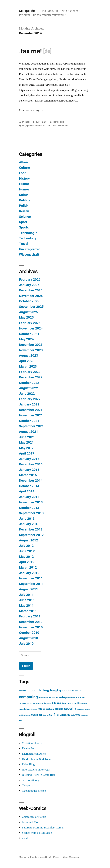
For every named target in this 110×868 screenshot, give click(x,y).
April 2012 (27, 562)
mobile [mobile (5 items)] (77, 703)
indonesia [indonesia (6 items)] (38, 703)
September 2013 (31, 513)
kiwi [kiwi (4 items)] (59, 703)
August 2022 (29, 388)
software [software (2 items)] (87, 709)
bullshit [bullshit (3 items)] (71, 691)
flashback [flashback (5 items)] (72, 697)
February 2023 (30, 372)
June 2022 (27, 394)
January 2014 (29, 497)
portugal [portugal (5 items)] (50, 709)
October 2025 (29, 301)
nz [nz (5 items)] (44, 709)
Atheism (25, 162)
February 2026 (30, 279)
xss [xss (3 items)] (20, 720)
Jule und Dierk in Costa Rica (39, 775)
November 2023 (31, 350)
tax (44, 126)
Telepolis (27, 785)
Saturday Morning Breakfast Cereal (43, 828)
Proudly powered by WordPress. (45, 857)
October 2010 (29, 633)
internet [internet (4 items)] (48, 703)
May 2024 (26, 339)
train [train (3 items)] (73, 715)
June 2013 (27, 519)
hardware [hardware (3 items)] (23, 703)
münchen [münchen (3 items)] (33, 709)
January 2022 (29, 404)
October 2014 (29, 486)
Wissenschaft (29, 254)
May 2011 (26, 605)
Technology (28, 238)
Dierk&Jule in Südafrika (36, 759)
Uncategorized (30, 249)
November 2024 (31, 328)
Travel (24, 244)
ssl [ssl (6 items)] (40, 715)
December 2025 (31, 290)
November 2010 (31, 627)
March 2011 (28, 611)
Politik (24, 206)
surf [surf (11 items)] (52, 715)
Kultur (24, 195)
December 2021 (31, 410)
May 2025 (26, 317)
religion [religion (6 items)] (59, 709)
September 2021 (31, 426)
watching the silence (34, 791)
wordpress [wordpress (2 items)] (84, 715)
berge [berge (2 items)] (36, 691)
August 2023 (29, 355)
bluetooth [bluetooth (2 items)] (65, 691)
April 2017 (27, 453)
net (24, 126)
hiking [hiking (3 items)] (29, 703)
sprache (30, 126)
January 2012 (29, 573)
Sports (24, 227)
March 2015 (28, 475)
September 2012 (31, 535)
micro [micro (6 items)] (70, 703)
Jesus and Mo (30, 822)
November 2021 (31, 415)
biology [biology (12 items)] (44, 690)
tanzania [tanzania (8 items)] (65, 715)
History (24, 179)
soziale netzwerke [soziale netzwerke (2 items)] (25, 715)
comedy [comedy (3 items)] (78, 691)
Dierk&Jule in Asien (34, 754)
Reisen (24, 211)
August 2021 (29, 432)
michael (26, 122)
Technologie (58, 122)
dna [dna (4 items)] (54, 698)
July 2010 (26, 644)
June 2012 (27, 551)
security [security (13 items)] (70, 709)
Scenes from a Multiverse (37, 833)
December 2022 (31, 377)
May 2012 (26, 557)
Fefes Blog (28, 764)
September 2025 (31, 307)
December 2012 (31, 529)
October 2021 (29, 421)
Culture (24, 168)
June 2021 (27, 437)
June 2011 (27, 600)
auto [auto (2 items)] (32, 691)
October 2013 (29, 508)
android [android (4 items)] (23, 691)
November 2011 (31, 578)
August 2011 (29, 589)
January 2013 (29, 524)
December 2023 (31, 345)
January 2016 (29, 470)
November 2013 (31, 502)
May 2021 (26, 442)
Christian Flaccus (32, 743)
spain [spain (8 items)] (35, 715)
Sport (23, 222)
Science (25, 217)
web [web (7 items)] (78, 715)
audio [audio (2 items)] (28, 691)
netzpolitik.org (31, 780)
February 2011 (30, 616)
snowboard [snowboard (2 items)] (80, 709)
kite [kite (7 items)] (54, 703)
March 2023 (28, 366)
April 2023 (27, 361)
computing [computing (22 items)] (28, 697)
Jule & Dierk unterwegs (36, 770)
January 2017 (29, 459)
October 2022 (29, 383)
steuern (38, 126)
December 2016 (31, 464)
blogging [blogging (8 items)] (56, 691)
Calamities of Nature (34, 817)
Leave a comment (60, 126)
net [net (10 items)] (40, 709)
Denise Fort (29, 748)
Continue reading (31, 110)
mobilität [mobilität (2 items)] (84, 704)
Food (23, 173)
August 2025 (29, 312)
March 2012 (28, 567)
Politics (25, 200)
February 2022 (30, 399)
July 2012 (26, 546)
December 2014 (31, 480)
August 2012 (29, 540)
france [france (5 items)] (81, 697)
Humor (24, 184)
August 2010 (29, 638)
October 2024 (29, 334)
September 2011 (31, 584)
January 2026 (29, 285)
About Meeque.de (71, 857)
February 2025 (30, 323)
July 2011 (26, 595)
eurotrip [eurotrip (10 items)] (61, 697)
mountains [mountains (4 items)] (24, 709)
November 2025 (31, 296)
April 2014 (27, 491)
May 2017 (26, 448)
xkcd (25, 838)
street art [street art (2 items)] (45, 715)
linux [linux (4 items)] (64, 703)
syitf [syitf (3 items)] (57, 715)
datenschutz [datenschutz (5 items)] (45, 697)
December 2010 (31, 622)
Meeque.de (27, 11)
